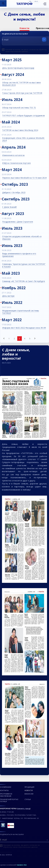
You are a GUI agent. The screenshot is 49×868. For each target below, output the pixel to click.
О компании (6, 787)
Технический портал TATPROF (9, 801)
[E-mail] (24, 839)
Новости (24, 28)
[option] (24, 28)
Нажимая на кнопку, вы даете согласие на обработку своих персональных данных (26, 50)
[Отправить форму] (44, 40)
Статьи (28, 799)
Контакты (4, 790)
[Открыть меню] (45, 4)
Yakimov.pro (22, 865)
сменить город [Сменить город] (24, 809)
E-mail (5, 40)
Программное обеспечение (6, 795)
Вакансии (29, 794)
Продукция (29, 787)
